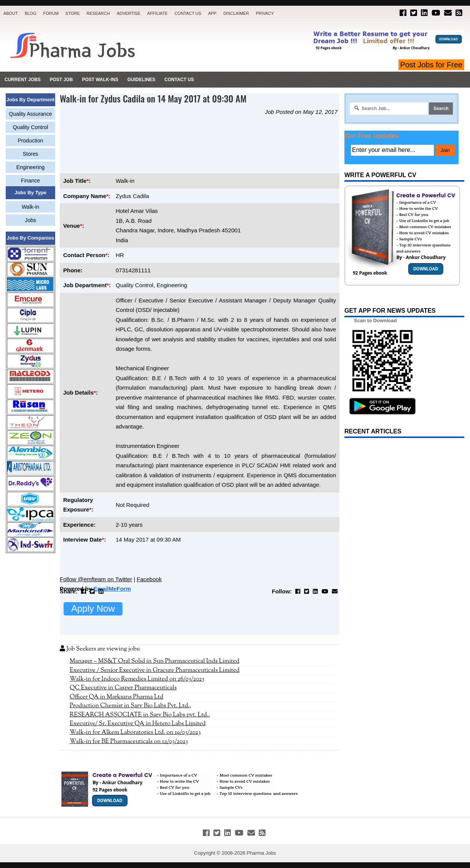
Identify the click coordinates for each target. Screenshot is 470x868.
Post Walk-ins (100, 80)
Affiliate (158, 13)
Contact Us (188, 13)
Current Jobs (23, 80)
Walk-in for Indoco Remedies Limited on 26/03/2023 (137, 679)
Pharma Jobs (261, 853)
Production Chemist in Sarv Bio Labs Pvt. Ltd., (130, 706)
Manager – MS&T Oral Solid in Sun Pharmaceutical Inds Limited (155, 661)
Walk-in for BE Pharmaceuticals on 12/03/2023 (129, 742)
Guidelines (141, 80)
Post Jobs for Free (431, 65)
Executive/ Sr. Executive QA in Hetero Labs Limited (138, 724)
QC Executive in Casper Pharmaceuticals (123, 688)
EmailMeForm (112, 589)
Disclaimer (236, 13)
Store (73, 13)
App (212, 13)
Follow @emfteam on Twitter (96, 579)
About (11, 13)
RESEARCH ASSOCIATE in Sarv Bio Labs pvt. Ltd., (140, 715)
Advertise (129, 13)
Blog (31, 13)
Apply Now (93, 608)
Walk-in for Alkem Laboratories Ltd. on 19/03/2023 (135, 732)
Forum (51, 13)
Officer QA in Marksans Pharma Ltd (116, 697)
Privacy (265, 13)
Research (98, 13)
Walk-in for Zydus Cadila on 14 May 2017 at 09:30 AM (153, 98)
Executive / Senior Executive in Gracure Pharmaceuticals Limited (155, 670)
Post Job (61, 80)
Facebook (149, 579)
